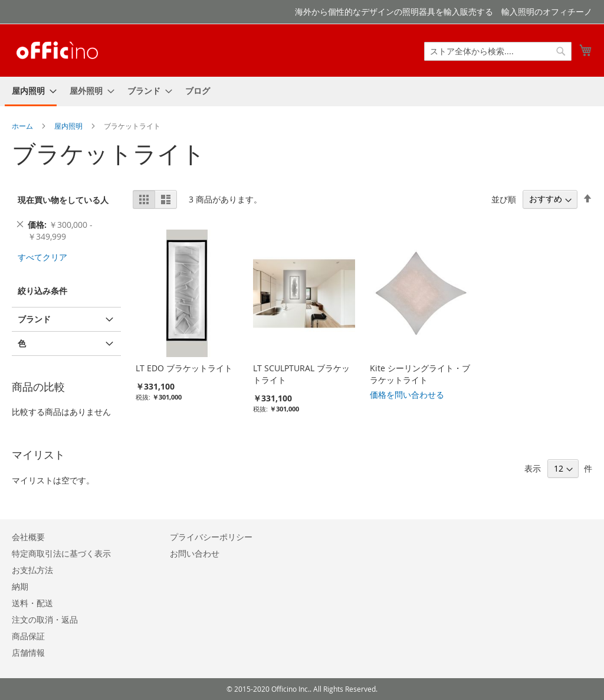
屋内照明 (69, 126)
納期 (20, 586)
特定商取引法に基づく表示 (61, 553)
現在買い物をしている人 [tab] (63, 200)
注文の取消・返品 (45, 619)
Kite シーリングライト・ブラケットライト (420, 374)
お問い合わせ (195, 553)
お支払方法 (32, 570)
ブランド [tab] (34, 319)
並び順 (504, 199)
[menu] (302, 91)
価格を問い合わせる (407, 395)
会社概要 (28, 537)
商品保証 (28, 636)
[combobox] (498, 51)
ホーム (23, 126)
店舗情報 (28, 652)
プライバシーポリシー (211, 537)
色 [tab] (22, 343)
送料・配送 (32, 603)
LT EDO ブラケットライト (184, 368)
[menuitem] (31, 91)
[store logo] (57, 50)
